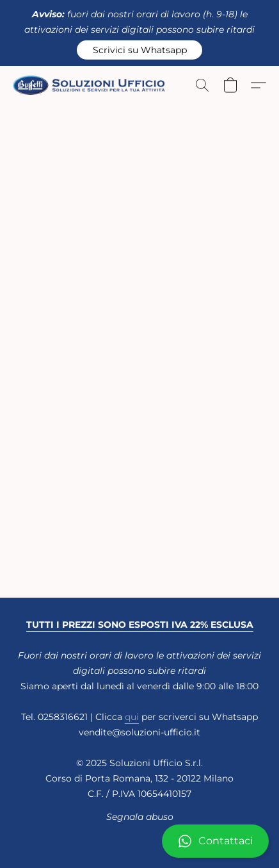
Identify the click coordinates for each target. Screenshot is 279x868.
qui (132, 717)
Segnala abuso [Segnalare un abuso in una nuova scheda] (140, 817)
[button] (139, 50)
